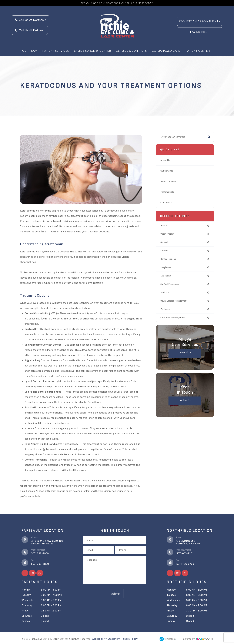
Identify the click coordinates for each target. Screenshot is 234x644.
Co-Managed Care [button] (167, 51)
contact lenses (168, 259)
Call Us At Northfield (31, 20)
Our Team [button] (31, 51)
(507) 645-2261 (185, 553)
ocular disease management (174, 301)
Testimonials (168, 192)
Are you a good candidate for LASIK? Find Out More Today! (117, 3)
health (164, 226)
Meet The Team (169, 181)
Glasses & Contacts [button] (132, 51)
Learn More (185, 353)
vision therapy (167, 234)
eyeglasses (166, 267)
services (164, 251)
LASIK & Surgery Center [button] (93, 51)
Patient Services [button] (57, 51)
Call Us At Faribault (30, 30)
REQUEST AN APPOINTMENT (200, 21)
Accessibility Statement (106, 639)
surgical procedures (170, 284)
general (164, 242)
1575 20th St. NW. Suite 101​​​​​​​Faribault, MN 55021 (47, 542)
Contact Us (167, 203)
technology (166, 309)
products (165, 293)
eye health (166, 276)
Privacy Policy (130, 639)
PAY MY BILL (200, 32)
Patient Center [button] (199, 51)
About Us (166, 160)
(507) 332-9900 (40, 553)
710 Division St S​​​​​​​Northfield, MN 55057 (188, 542)
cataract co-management (173, 318)
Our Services (168, 171)
